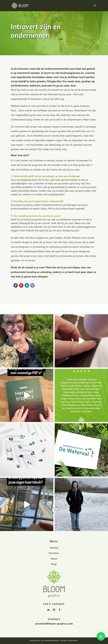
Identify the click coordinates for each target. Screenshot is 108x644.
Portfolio (54, 553)
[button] (101, 636)
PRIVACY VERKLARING (69, 641)
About (54, 559)
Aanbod (54, 548)
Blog (54, 564)
